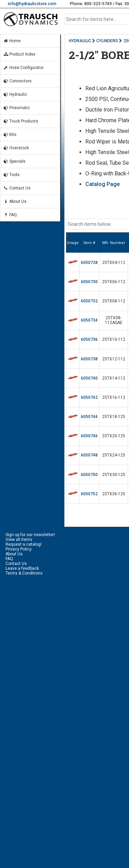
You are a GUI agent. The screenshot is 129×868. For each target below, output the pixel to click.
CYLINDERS (107, 41)
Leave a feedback (22, 568)
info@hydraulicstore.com (32, 4)
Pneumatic (17, 108)
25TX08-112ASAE (114, 320)
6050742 (89, 397)
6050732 (89, 301)
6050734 (89, 320)
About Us (15, 201)
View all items (19, 540)
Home (12, 41)
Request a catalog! (24, 544)
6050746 (89, 436)
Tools (11, 175)
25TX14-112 (114, 378)
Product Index (19, 54)
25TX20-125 (114, 436)
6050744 (89, 417)
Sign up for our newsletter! (30, 535)
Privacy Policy (19, 549)
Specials (14, 161)
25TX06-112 (114, 282)
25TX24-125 (114, 455)
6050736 (89, 339)
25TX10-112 (114, 339)
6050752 (89, 494)
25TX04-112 (114, 263)
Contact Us (17, 188)
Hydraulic (15, 94)
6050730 (89, 282)
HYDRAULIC (80, 41)
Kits (10, 135)
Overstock (16, 148)
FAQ (10, 215)
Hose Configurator (23, 68)
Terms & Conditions (24, 573)
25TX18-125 (114, 417)
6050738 (89, 359)
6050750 (89, 475)
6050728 (89, 263)
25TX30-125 (114, 475)
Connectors (17, 81)
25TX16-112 (114, 397)
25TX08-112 (114, 301)
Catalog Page (103, 184)
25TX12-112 (114, 359)
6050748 (89, 455)
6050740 (89, 378)
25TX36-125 (114, 494)
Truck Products (21, 121)
